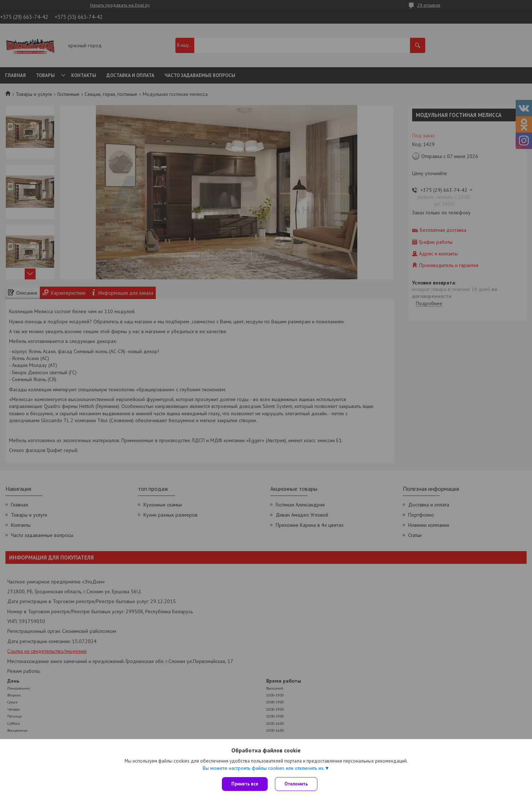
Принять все (245, 784)
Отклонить (296, 784)
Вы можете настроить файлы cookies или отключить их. (264, 768)
